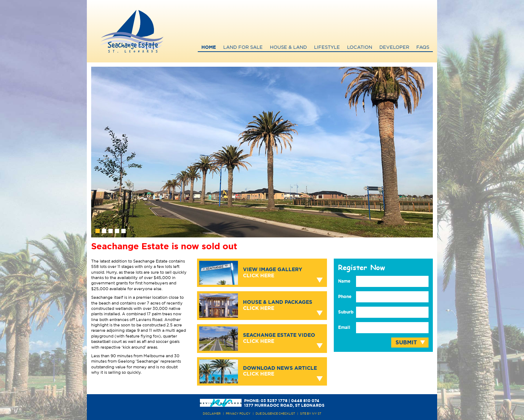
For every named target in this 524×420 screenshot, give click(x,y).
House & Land (288, 48)
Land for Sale (243, 48)
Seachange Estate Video (279, 338)
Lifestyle (327, 48)
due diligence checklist (275, 414)
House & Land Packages (278, 305)
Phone (345, 297)
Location (360, 48)
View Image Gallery (273, 273)
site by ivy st (311, 414)
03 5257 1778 (274, 401)
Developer (394, 48)
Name (344, 281)
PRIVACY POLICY (238, 414)
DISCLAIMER (212, 414)
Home (209, 48)
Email (344, 327)
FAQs (423, 48)
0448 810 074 (305, 401)
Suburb (346, 312)
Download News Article (280, 371)
